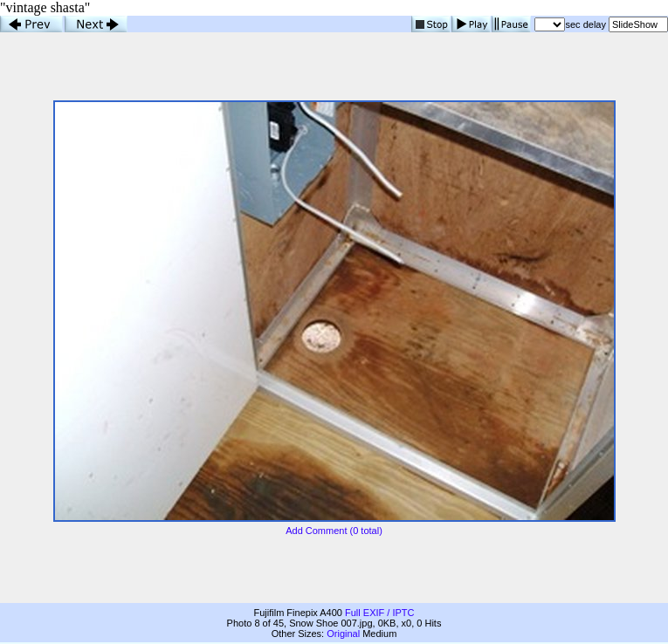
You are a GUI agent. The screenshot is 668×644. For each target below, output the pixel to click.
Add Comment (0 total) (334, 531)
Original (343, 634)
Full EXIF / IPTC (379, 613)
